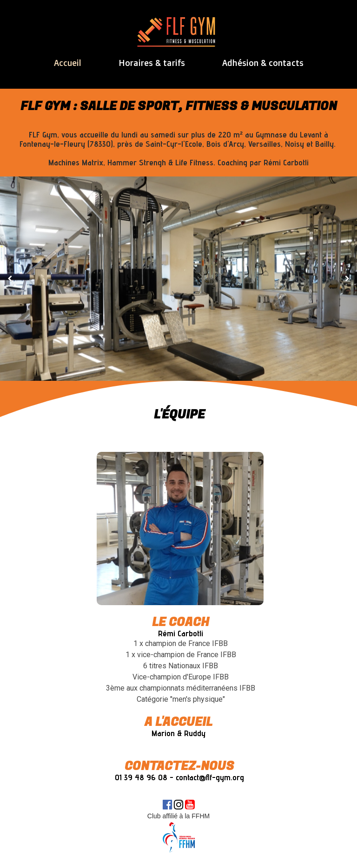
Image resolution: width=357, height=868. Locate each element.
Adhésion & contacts (263, 63)
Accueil (68, 63)
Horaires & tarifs (152, 63)
